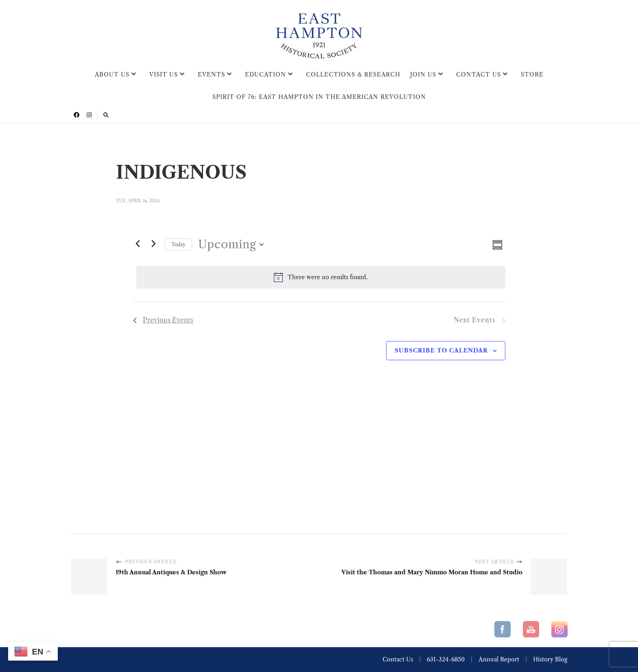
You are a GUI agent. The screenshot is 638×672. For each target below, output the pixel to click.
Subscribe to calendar (441, 350)
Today (178, 244)
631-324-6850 (446, 659)
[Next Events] (154, 243)
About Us (112, 74)
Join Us (423, 74)
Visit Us (164, 74)
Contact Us (478, 74)
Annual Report (499, 659)
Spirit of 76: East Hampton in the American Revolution (319, 97)
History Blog (550, 659)
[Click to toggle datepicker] (231, 245)
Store (532, 74)
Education (265, 74)
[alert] (321, 277)
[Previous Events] (138, 243)
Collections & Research (353, 74)
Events (211, 74)
